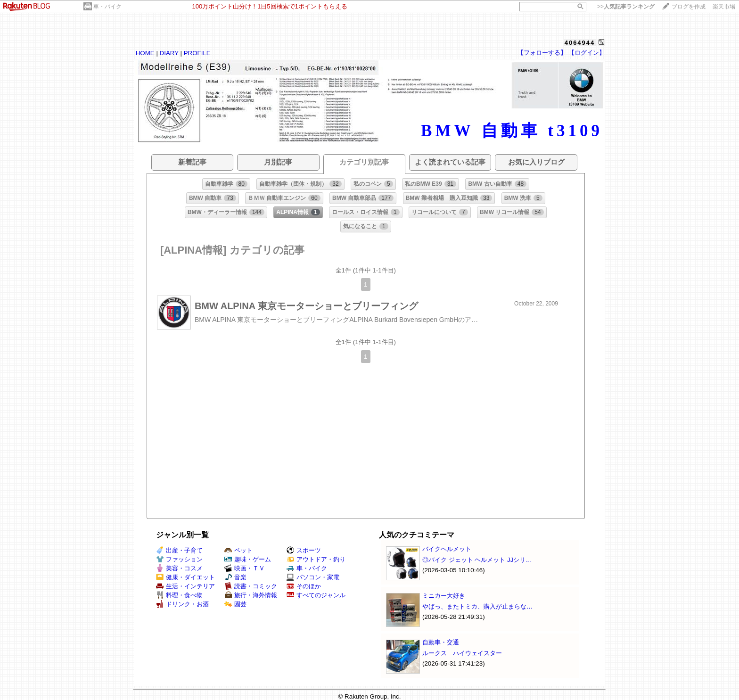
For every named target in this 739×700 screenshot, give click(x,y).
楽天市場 (724, 7)
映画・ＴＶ (245, 568)
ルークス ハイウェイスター (462, 653)
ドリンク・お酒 (182, 604)
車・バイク (107, 7)
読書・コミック (251, 586)
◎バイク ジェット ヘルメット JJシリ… (477, 560)
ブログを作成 (689, 7)
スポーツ (304, 550)
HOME (145, 53)
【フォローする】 (542, 53)
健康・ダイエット (185, 577)
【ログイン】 (587, 53)
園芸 (235, 604)
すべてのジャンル (316, 595)
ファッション (179, 559)
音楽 (235, 577)
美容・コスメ (179, 568)
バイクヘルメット (447, 549)
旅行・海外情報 (251, 595)
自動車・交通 (441, 642)
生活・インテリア (185, 586)
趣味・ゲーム (248, 559)
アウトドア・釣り (316, 559)
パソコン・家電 (313, 577)
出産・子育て (179, 550)
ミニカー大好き (444, 596)
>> (626, 7)
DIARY (169, 53)
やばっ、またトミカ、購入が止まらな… (477, 606)
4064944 (580, 43)
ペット (238, 550)
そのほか (304, 586)
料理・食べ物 (179, 595)
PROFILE (197, 53)
